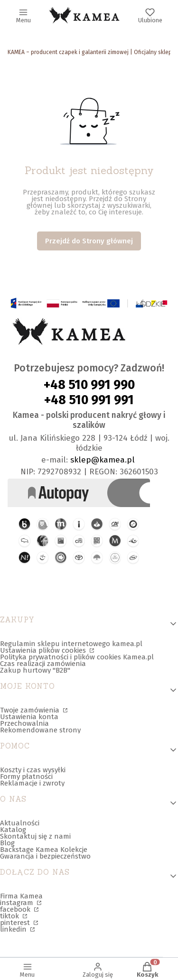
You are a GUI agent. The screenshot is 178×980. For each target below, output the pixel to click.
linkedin (14, 929)
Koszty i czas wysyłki (33, 770)
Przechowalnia (24, 723)
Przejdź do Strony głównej (89, 241)
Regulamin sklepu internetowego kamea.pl (71, 644)
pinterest (16, 923)
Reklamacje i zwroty (32, 783)
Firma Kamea (21, 896)
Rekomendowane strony (40, 730)
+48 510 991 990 (89, 385)
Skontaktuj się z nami (35, 836)
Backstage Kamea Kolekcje (44, 850)
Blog (7, 843)
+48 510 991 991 (89, 400)
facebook (16, 909)
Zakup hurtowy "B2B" (35, 670)
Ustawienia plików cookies (44, 650)
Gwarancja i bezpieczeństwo (45, 856)
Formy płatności (26, 777)
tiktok (10, 916)
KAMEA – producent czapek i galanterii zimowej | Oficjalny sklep (90, 52)
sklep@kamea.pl (103, 460)
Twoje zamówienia (31, 710)
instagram (18, 903)
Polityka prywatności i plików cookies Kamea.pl (77, 657)
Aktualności (20, 823)
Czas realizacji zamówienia (43, 664)
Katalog (13, 830)
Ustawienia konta (29, 717)
